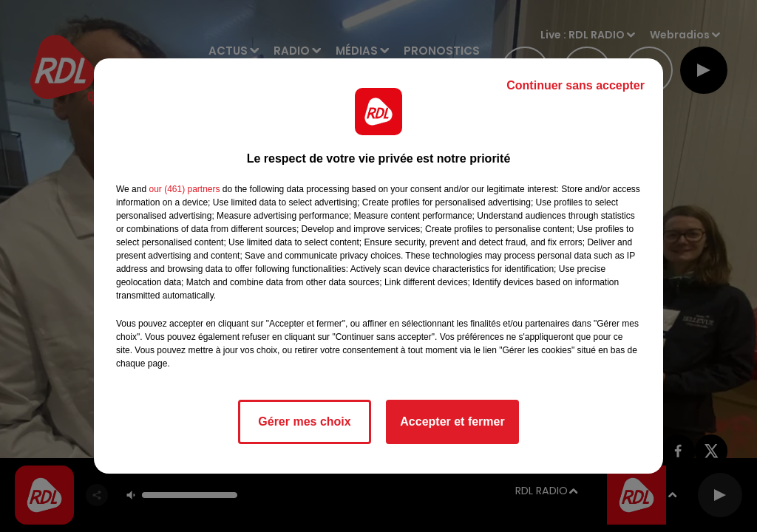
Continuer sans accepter (576, 85)
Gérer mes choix (304, 422)
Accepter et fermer (452, 422)
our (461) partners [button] (184, 189)
